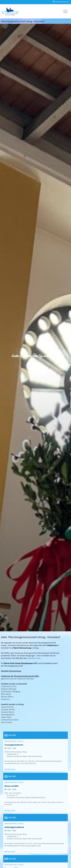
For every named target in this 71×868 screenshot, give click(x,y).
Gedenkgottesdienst (14, 827)
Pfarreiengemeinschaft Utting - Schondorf (23, 21)
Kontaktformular (34, 658)
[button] (60, 2)
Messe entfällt (12, 786)
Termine (21, 741)
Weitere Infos (10, 769)
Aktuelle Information (11, 741)
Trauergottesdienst (14, 745)
